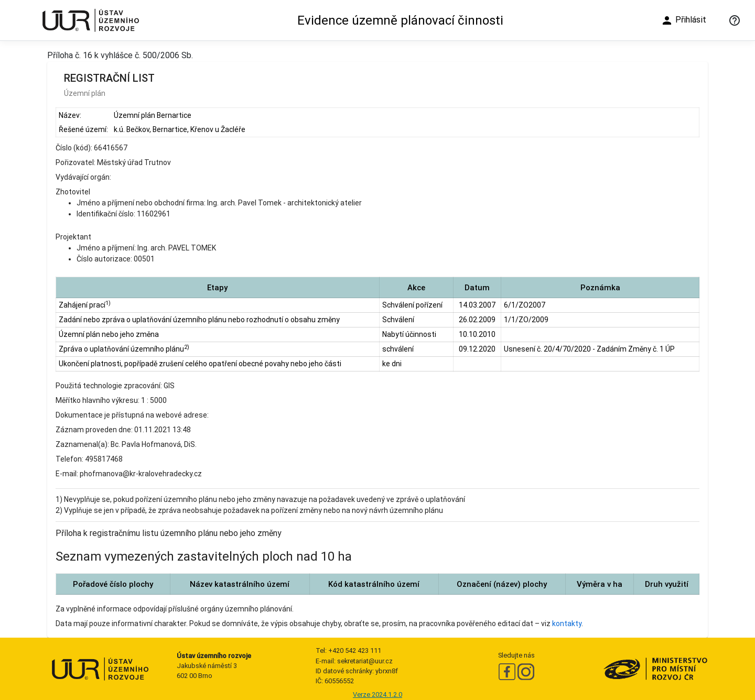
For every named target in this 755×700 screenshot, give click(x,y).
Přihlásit (683, 20)
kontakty (567, 624)
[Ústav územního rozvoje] (90, 20)
